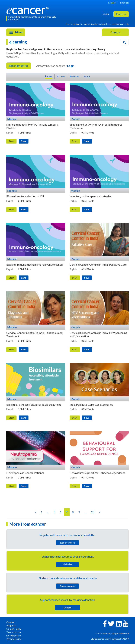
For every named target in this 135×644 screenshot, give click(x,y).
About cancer (68, 586)
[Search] (124, 42)
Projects (11, 625)
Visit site (68, 564)
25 (93, 512)
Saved (87, 77)
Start (11, 141)
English (112, 3)
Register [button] (121, 14)
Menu (16, 32)
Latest (49, 76)
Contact (11, 622)
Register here (67, 543)
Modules (74, 77)
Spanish (124, 3)
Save (24, 141)
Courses (61, 77)
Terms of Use (14, 632)
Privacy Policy (14, 639)
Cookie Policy (14, 629)
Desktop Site (14, 635)
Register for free (19, 66)
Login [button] (106, 14)
